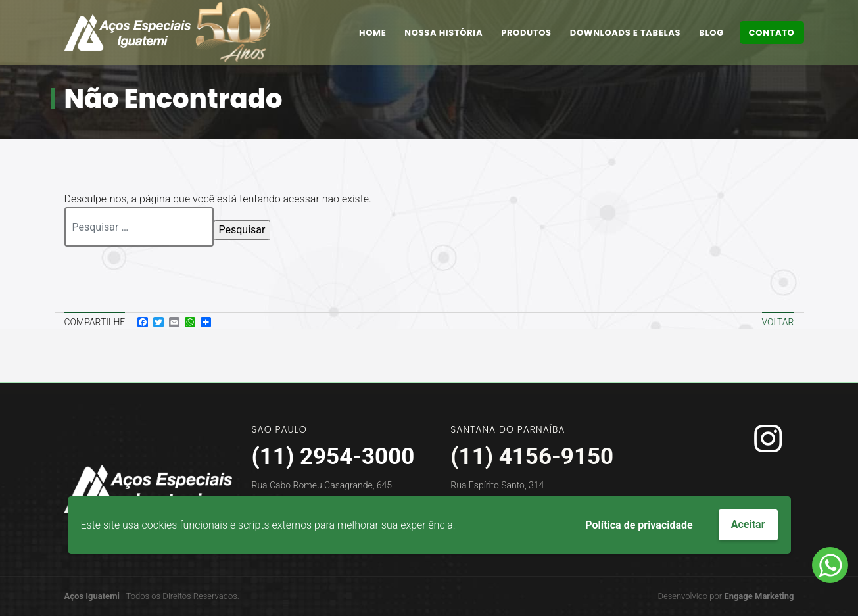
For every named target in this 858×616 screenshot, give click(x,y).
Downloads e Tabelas (625, 33)
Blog (711, 33)
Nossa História (443, 33)
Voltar (778, 322)
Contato (772, 33)
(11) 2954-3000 (333, 457)
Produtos (526, 33)
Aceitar (748, 524)
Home (372, 33)
